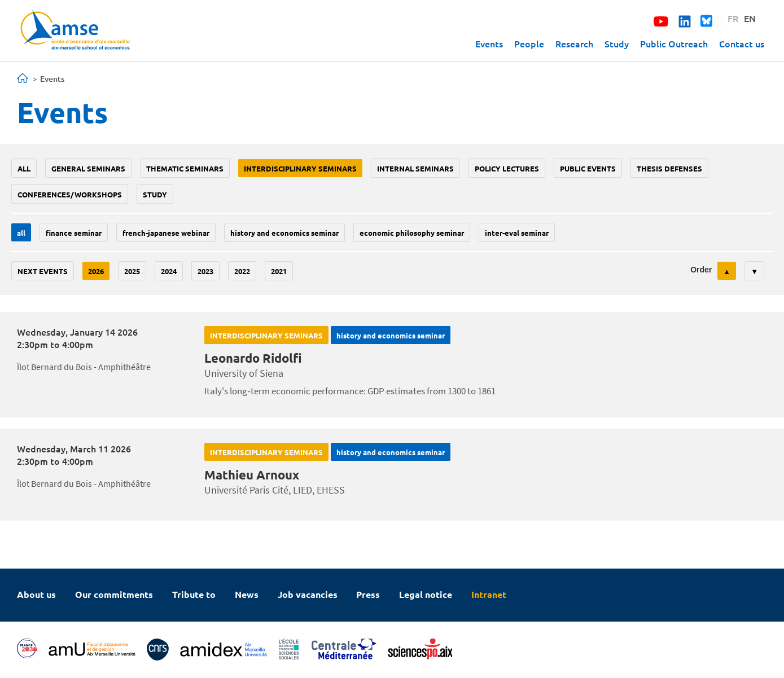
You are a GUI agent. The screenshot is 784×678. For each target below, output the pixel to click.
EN (750, 18)
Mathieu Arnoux (252, 475)
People (529, 43)
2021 (279, 271)
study (155, 194)
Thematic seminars (185, 168)
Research (574, 43)
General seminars (88, 168)
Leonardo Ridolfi (253, 358)
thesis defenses (669, 168)
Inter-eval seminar (517, 233)
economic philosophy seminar (412, 233)
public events (588, 168)
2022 (242, 271)
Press (368, 594)
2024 (169, 271)
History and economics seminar (284, 233)
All (24, 168)
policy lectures (507, 168)
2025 (132, 271)
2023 (205, 271)
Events (489, 43)
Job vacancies (308, 594)
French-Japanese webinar (166, 233)
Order (701, 270)
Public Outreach (674, 43)
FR (733, 18)
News (247, 594)
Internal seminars (415, 168)
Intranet (489, 594)
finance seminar (74, 233)
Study (617, 43)
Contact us (742, 43)
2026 (96, 271)
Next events (43, 271)
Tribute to (194, 594)
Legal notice (426, 594)
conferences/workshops (70, 194)
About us (36, 594)
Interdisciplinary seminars (300, 168)
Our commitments (114, 594)
